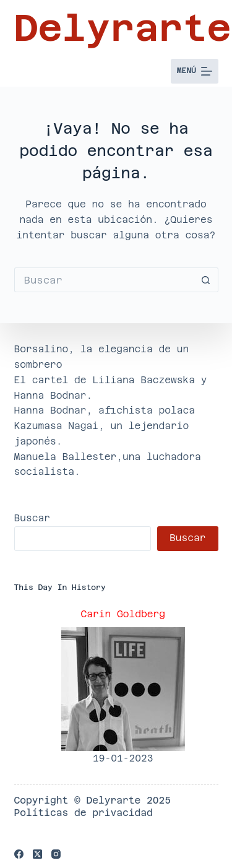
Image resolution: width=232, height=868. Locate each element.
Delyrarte (123, 28)
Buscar (32, 518)
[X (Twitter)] (37, 854)
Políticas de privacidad (84, 813)
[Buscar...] (104, 280)
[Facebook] (19, 854)
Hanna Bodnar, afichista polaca (105, 410)
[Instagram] (56, 854)
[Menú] (195, 71)
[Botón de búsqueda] (206, 280)
